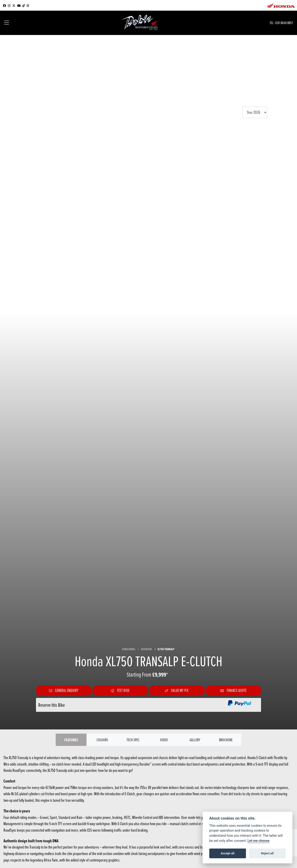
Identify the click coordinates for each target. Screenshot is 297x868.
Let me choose (259, 841)
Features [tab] (71, 740)
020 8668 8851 (284, 23)
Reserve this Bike (52, 705)
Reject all (267, 853)
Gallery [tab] (195, 740)
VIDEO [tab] (164, 740)
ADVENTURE (147, 649)
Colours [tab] (102, 740)
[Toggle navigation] (7, 23)
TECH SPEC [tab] (133, 740)
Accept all (228, 853)
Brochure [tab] (226, 740)
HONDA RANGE (129, 649)
